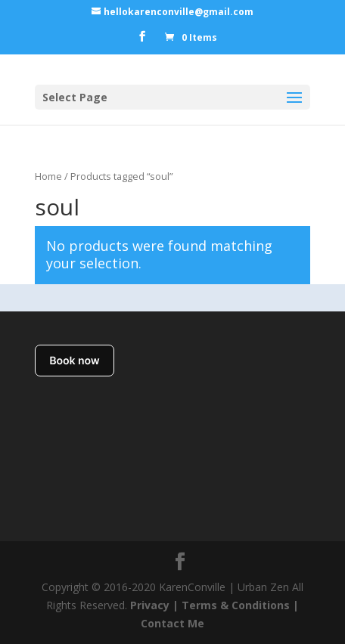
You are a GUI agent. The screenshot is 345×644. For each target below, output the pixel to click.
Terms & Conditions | (240, 605)
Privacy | (154, 605)
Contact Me (172, 623)
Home (48, 176)
